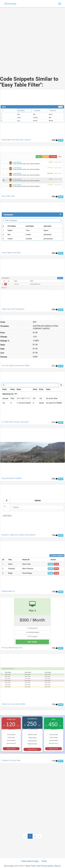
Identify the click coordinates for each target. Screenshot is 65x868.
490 (55, 196)
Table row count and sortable (14, 704)
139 (55, 592)
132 (55, 648)
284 (55, 309)
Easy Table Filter (8, 196)
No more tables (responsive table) (16, 365)
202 (55, 479)
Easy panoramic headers (12, 478)
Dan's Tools (31, 866)
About (57, 866)
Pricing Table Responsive (12, 648)
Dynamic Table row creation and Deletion (19, 535)
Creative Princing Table (11, 760)
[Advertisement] (31, 39)
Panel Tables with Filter (11, 253)
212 (55, 422)
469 (55, 253)
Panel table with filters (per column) (16, 140)
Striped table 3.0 (8, 591)
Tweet (44, 861)
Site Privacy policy (45, 866)
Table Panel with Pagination (13, 309)
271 (55, 366)
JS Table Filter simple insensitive (15, 422)
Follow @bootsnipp (30, 861)
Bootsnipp (10, 4)
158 (55, 535)
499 (55, 140)
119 (55, 761)
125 (55, 704)
